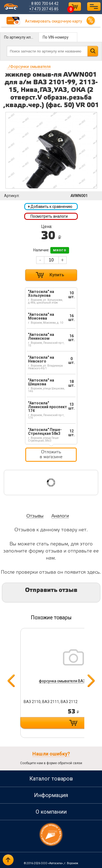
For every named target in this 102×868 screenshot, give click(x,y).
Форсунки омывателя (29, 67)
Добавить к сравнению (50, 207)
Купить (57, 275)
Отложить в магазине (51, 455)
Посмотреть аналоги (49, 216)
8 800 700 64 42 (45, 4)
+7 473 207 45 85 (44, 9)
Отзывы (35, 516)
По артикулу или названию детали (21, 37)
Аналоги (60, 516)
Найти (93, 51)
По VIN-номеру (56, 37)
